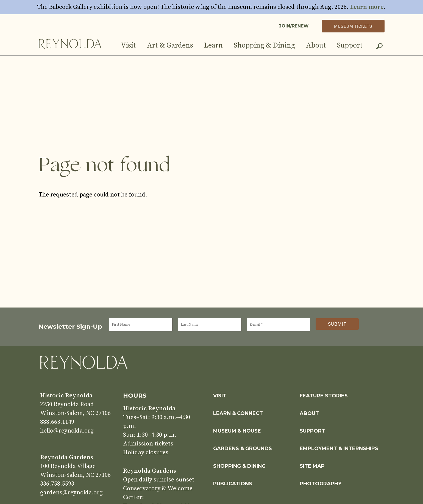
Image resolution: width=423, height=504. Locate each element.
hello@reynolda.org (67, 431)
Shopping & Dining (264, 45)
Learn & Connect (238, 413)
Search (379, 47)
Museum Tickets (353, 26)
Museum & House (237, 431)
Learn (213, 45)
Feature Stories (324, 396)
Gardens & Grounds (243, 448)
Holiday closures (146, 452)
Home (70, 43)
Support (350, 45)
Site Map (312, 466)
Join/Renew (294, 26)
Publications (233, 484)
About (316, 45)
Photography (321, 484)
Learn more (367, 7)
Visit (128, 45)
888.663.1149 (57, 422)
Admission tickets (148, 444)
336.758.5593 (57, 484)
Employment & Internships (339, 448)
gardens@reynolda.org (71, 493)
